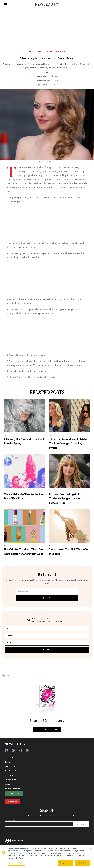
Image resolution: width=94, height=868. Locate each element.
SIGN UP (47, 598)
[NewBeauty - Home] (47, 4)
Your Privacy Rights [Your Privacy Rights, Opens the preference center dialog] (16, 863)
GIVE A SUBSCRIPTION (47, 729)
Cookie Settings (14, 793)
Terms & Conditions (13, 789)
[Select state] (47, 628)
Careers (8, 762)
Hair (63, 51)
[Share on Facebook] (4, 676)
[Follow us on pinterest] (13, 750)
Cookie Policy (10, 784)
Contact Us (9, 757)
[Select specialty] (47, 636)
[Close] (90, 849)
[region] (47, 856)
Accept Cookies (66, 863)
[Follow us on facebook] (6, 750)
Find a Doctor (10, 766)
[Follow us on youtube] (27, 750)
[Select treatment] (47, 643)
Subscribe (12, 801)
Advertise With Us (12, 771)
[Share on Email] (8, 676)
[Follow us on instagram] (20, 750)
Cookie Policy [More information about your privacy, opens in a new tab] (18, 858)
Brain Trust (9, 775)
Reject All (83, 863)
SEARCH (47, 650)
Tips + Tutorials (47, 51)
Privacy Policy (10, 780)
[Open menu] (5, 4)
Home (32, 51)
